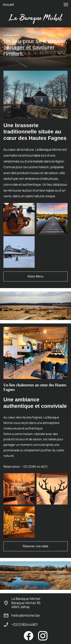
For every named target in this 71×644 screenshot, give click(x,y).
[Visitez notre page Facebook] (29, 636)
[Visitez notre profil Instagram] (43, 636)
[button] (66, 5)
